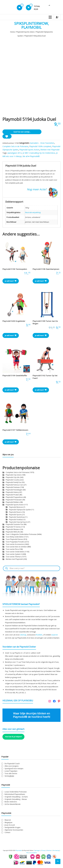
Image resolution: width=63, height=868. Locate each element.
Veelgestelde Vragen (12, 827)
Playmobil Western (13, 529)
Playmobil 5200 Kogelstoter (14, 321)
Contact (7, 832)
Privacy (44, 850)
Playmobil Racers (15, 512)
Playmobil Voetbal (16, 519)
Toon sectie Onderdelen (15, 552)
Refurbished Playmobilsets (15, 794)
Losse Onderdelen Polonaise (16, 792)
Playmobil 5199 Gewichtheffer (15, 376)
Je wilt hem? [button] (11, 281)
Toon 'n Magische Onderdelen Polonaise (21, 534)
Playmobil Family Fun (14, 482)
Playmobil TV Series (13, 527)
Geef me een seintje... (22, 132)
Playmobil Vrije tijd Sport (18, 522)
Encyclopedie (33, 853)
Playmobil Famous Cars (14, 485)
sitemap (23, 635)
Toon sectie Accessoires (15, 544)
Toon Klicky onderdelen (15, 537)
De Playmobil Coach (12, 764)
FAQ (27, 853)
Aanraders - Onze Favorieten (42, 143)
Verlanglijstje (9, 776)
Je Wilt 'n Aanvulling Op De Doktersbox (39, 153)
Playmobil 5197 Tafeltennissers (15, 430)
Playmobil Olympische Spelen (20, 510)
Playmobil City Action (14, 475)
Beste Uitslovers (11, 802)
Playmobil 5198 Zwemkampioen (46, 269)
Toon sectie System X (14, 554)
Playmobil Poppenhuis (14, 497)
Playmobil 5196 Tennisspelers (15, 269)
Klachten (49, 850)
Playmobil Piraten (12, 495)
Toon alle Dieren (11, 773)
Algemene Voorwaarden (14, 830)
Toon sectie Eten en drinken (16, 547)
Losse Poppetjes (11, 771)
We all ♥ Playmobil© (31, 156)
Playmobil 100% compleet (40, 146)
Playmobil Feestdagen (14, 490)
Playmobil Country (13, 480)
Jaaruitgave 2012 (15, 153)
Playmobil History (12, 492)
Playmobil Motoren (16, 507)
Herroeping (56, 850)
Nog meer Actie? (37, 189)
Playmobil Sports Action (25, 32)
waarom (55, 635)
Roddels (39, 635)
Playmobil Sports (15, 515)
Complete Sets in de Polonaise (15, 146)
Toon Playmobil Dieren (14, 539)
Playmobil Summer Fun (14, 524)
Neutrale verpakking (33, 212)
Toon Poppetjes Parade (15, 542)
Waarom (8, 820)
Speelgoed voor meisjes (14, 769)
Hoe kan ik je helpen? (14, 737)
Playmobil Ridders (13, 502)
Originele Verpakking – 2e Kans (16, 797)
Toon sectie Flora (12, 549)
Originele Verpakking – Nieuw (16, 799)
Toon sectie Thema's (14, 557)
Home (12, 32)
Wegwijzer (9, 822)
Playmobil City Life (13, 477)
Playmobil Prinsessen (14, 500)
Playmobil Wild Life (13, 532)
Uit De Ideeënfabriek (12, 804)
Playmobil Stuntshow (17, 517)
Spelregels (37, 850)
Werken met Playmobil (50, 150)
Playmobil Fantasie (13, 487)
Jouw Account (10, 825)
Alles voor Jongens (11, 766)
